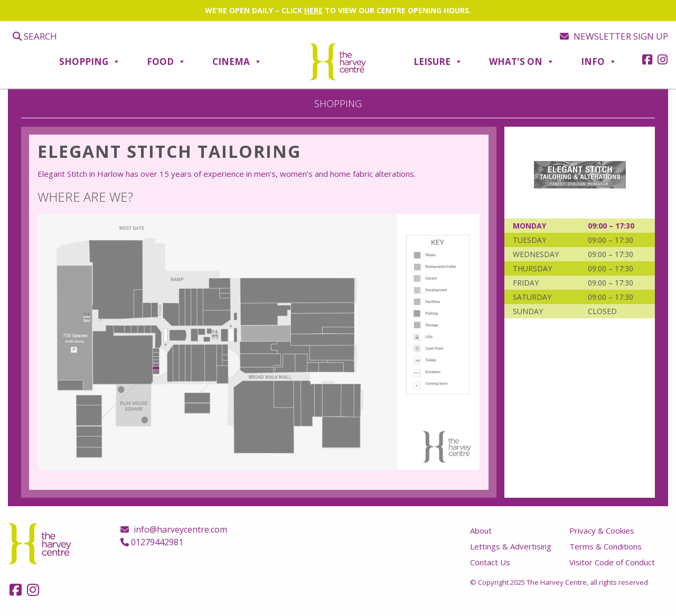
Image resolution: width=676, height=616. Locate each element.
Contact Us (490, 562)
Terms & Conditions (605, 546)
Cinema (237, 62)
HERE (313, 10)
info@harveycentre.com (174, 529)
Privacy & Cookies (602, 530)
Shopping (90, 62)
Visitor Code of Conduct (612, 562)
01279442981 (152, 542)
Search (35, 36)
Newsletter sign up (614, 36)
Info (599, 62)
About (481, 530)
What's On (522, 62)
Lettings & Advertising (511, 546)
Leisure (438, 62)
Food (166, 62)
